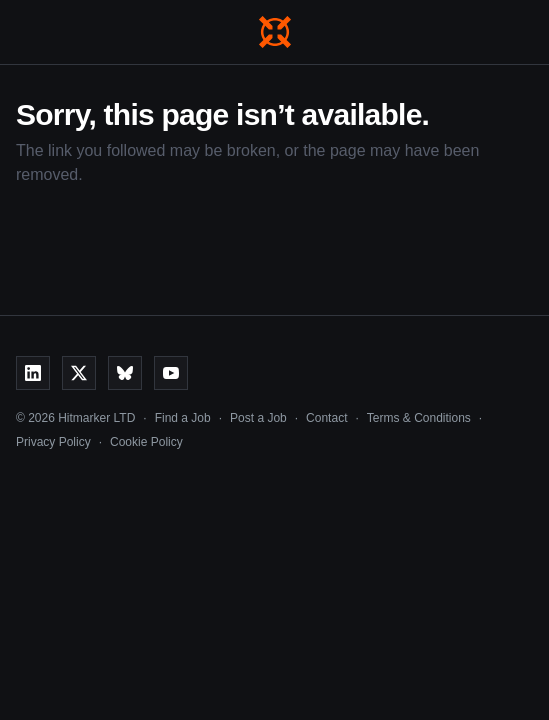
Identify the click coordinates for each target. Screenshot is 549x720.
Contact (326, 418)
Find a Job (183, 418)
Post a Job (258, 418)
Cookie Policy (146, 442)
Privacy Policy (53, 442)
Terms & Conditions (419, 418)
